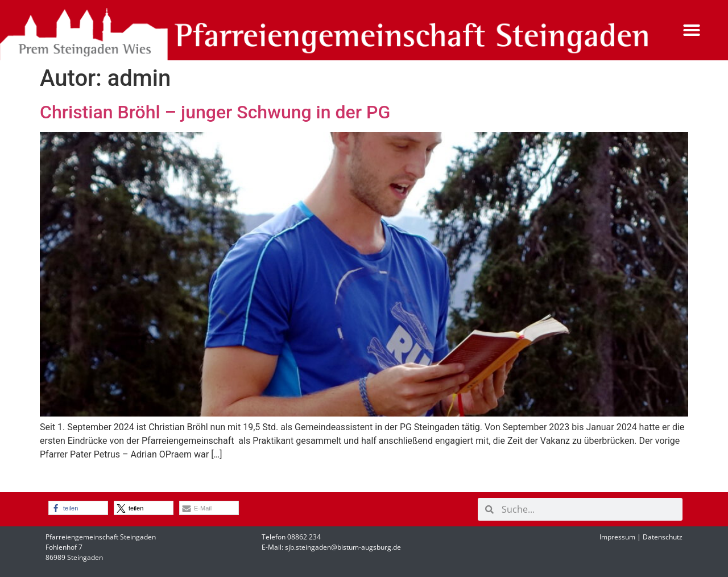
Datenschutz (663, 537)
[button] (692, 30)
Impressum (617, 537)
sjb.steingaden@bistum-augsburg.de (343, 547)
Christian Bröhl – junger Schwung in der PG (215, 112)
